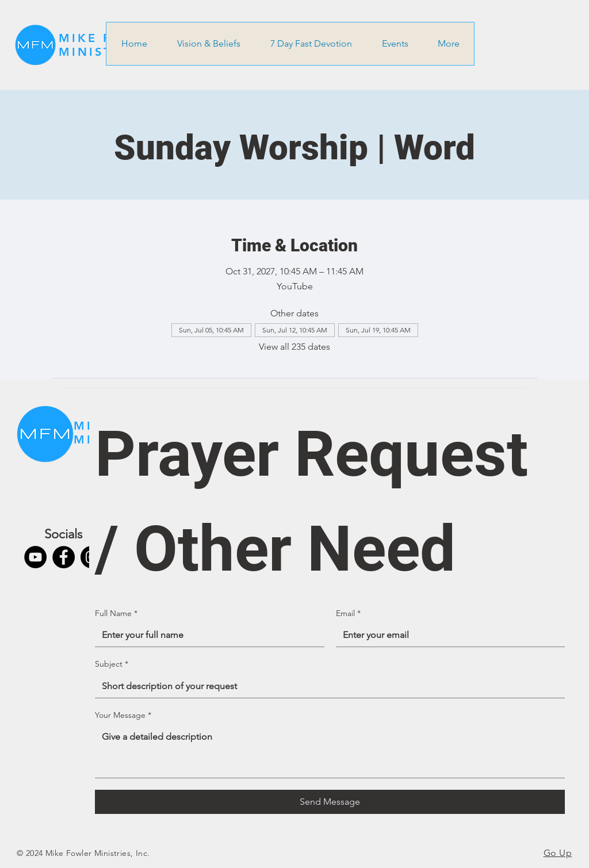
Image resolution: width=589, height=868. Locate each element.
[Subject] (326, 686)
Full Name (116, 614)
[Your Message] (330, 752)
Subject (112, 664)
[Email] (447, 635)
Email (348, 614)
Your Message (123, 716)
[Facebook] (64, 557)
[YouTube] (35, 557)
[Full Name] (206, 635)
